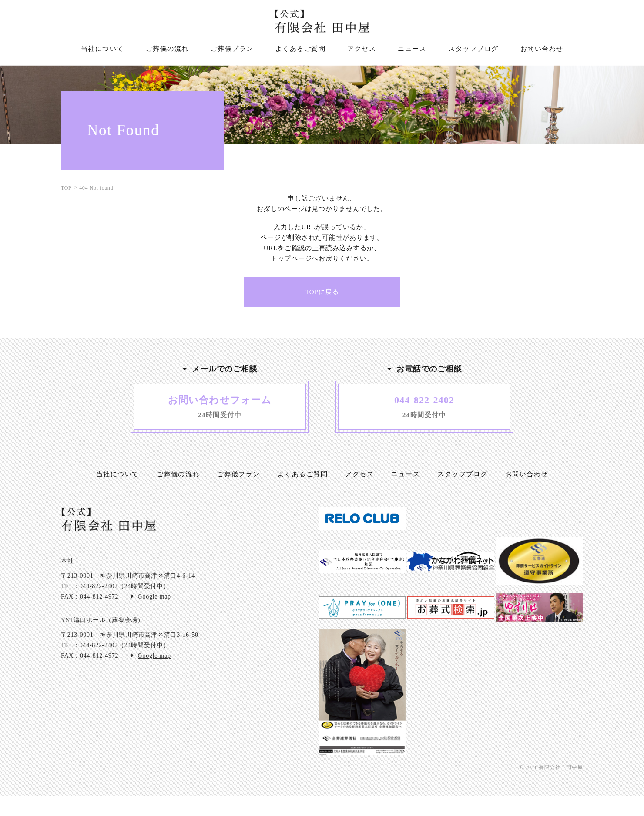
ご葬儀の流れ (178, 474)
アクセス (359, 474)
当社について (118, 474)
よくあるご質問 (303, 474)
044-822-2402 (99, 586)
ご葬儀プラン (239, 474)
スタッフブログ (463, 474)
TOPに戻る (322, 292)
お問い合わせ (527, 474)
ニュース (406, 474)
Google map (154, 597)
